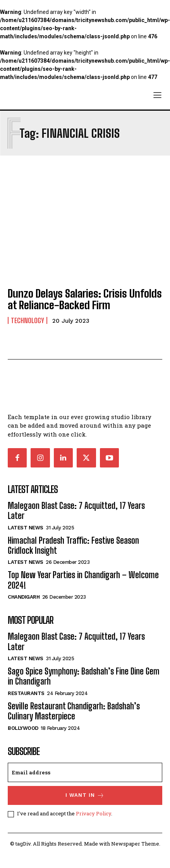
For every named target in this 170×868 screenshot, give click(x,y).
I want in (85, 795)
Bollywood (23, 728)
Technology (27, 320)
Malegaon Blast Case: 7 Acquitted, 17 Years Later (76, 511)
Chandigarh (24, 597)
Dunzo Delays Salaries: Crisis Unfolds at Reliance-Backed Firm (85, 299)
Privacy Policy (94, 813)
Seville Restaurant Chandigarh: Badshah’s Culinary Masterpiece (74, 711)
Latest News (26, 528)
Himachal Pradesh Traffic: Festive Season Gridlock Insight (73, 545)
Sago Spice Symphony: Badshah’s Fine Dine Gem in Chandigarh (84, 676)
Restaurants (26, 693)
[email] (85, 772)
